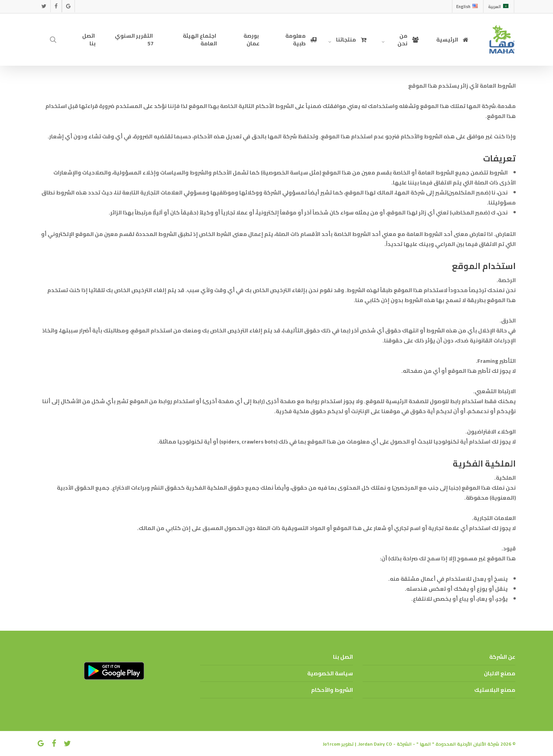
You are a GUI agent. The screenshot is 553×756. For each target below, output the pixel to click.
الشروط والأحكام (332, 690)
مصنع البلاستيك (495, 690)
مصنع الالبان (500, 673)
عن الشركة (502, 657)
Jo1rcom (331, 744)
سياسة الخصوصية (330, 673)
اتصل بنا (343, 657)
